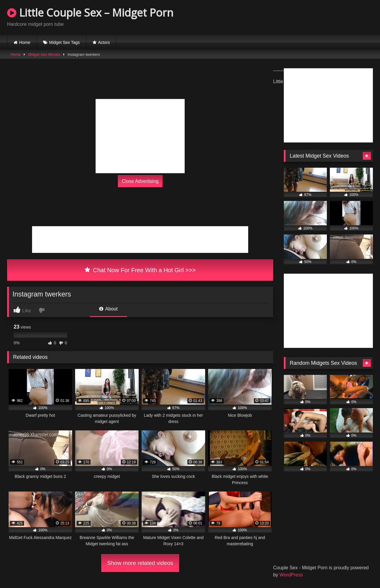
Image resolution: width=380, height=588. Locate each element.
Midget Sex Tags (65, 42)
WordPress (291, 575)
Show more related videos (140, 563)
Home (25, 42)
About (108, 309)
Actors (104, 42)
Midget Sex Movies (44, 54)
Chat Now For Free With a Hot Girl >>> (140, 270)
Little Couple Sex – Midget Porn (90, 13)
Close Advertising (140, 181)
